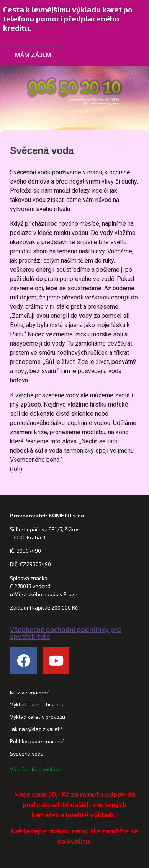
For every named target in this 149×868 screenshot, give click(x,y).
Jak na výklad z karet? (36, 729)
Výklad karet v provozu (38, 717)
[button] (74, 120)
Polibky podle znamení (37, 741)
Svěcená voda (27, 753)
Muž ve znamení (29, 692)
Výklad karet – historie (37, 704)
